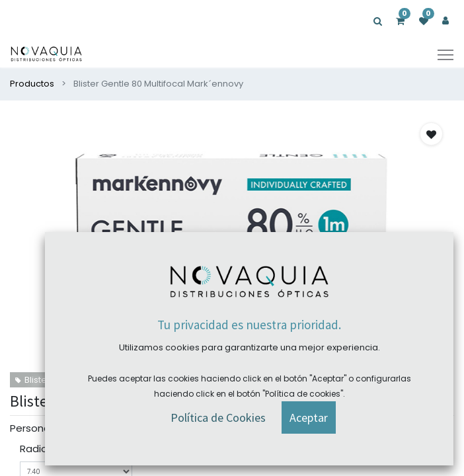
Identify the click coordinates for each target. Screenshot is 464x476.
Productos (32, 84)
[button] (431, 134)
